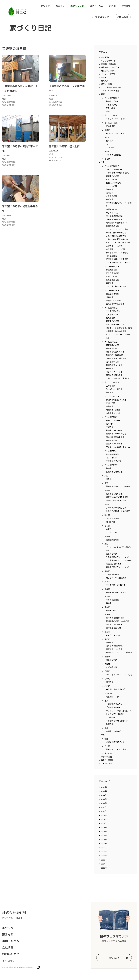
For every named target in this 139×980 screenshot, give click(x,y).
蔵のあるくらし (112, 101)
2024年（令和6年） (109, 64)
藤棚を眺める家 (112, 226)
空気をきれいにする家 (115, 304)
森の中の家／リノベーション (118, 567)
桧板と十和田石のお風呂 (116, 400)
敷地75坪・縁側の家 (114, 355)
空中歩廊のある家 (113, 628)
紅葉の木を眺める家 (114, 472)
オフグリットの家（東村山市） (119, 711)
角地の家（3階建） (114, 410)
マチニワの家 (111, 276)
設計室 (104, 77)
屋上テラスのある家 (114, 444)
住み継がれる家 (112, 362)
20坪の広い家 (112, 667)
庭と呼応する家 (112, 273)
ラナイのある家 (112, 518)
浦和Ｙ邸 (110, 193)
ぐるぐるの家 (111, 179)
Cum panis (110, 147)
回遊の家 (110, 406)
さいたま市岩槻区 (112, 382)
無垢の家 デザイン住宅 (116, 434)
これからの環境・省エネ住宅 (118, 511)
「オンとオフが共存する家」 (118, 173)
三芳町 (107, 151)
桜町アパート (111, 141)
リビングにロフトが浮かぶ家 (118, 242)
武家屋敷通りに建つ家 (115, 742)
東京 (106, 701)
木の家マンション (113, 413)
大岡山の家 (111, 717)
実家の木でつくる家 (114, 649)
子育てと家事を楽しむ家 (116, 508)
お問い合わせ (11, 954)
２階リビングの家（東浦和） (118, 378)
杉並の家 (110, 724)
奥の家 (109, 603)
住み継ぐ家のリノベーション (118, 557)
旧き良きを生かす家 (114, 646)
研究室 (112, 6)
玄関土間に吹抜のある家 (116, 331)
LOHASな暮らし (108, 763)
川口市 (107, 137)
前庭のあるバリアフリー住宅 (118, 486)
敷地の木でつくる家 (114, 365)
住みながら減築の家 (114, 169)
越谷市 (107, 596)
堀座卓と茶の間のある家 (116, 500)
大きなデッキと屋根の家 (116, 578)
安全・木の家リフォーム (116, 592)
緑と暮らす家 (111, 660)
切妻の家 (110, 297)
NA (107, 144)
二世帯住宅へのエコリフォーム (119, 560)
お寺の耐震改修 (112, 454)
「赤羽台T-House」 (114, 707)
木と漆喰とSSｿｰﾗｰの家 (116, 249)
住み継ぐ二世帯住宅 (114, 216)
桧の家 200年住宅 (114, 430)
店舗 (103, 94)
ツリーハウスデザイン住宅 (117, 229)
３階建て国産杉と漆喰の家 (117, 239)
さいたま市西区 (111, 451)
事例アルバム (96, 6)
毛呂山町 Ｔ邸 (112, 697)
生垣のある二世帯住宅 (115, 618)
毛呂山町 (108, 693)
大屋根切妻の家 (112, 540)
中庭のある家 (111, 440)
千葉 (103, 735)
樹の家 (109, 479)
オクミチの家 (111, 196)
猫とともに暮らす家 (114, 494)
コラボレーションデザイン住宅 (119, 328)
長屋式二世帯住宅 (113, 183)
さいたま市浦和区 (112, 98)
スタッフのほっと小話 (110, 91)
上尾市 (107, 130)
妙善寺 (109, 529)
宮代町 (107, 679)
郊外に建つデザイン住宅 (116, 749)
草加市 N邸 (111, 610)
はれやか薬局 (111, 105)
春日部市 (108, 526)
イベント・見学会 (108, 74)
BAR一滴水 (110, 108)
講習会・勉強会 (107, 760)
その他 (107, 159)
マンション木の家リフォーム (118, 447)
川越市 (107, 571)
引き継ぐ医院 (111, 256)
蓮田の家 (110, 642)
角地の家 (110, 368)
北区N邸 (109, 424)
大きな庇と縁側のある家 (116, 286)
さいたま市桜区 (111, 123)
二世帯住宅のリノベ (114, 311)
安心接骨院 (111, 126)
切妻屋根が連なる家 (114, 219)
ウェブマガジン (99, 17)
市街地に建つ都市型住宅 (116, 233)
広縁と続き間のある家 (115, 437)
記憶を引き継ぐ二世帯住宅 (117, 259)
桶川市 (107, 515)
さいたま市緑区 (111, 342)
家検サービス (106, 84)
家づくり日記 (77, 6)
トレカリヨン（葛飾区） (116, 714)
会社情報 (126, 6)
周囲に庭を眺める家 (114, 375)
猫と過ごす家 (111, 554)
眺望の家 (110, 199)
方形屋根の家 (111, 209)
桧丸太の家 (111, 318)
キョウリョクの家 (113, 635)
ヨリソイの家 (111, 458)
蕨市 (106, 483)
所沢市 (107, 614)
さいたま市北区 (111, 417)
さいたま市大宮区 (112, 266)
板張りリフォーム (113, 420)
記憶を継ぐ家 (111, 270)
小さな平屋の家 (112, 600)
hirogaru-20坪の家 (114, 564)
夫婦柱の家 (111, 403)
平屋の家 (110, 427)
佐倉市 (107, 739)
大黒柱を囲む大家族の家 (116, 236)
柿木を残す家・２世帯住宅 (117, 253)
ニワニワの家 (111, 186)
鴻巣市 (107, 589)
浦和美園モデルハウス (110, 67)
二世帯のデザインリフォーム (118, 263)
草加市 (107, 607)
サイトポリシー (9, 961)
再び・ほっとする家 (114, 372)
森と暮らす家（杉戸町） (116, 689)
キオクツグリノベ (113, 461)
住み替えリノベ (112, 315)
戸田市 (107, 476)
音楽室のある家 (112, 176)
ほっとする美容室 (113, 155)
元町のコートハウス (114, 246)
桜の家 (109, 468)
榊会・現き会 (106, 757)
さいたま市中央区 (112, 291)
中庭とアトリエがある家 (116, 358)
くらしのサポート (108, 61)
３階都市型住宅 (112, 574)
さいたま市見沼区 (112, 396)
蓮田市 (107, 639)
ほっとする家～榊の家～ (111, 87)
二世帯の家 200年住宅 (116, 585)
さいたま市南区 (111, 115)
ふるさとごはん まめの (116, 119)
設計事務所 (105, 57)
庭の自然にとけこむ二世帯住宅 (119, 652)
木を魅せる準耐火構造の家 (117, 721)
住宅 (103, 162)
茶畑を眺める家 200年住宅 (118, 621)
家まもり (60, 6)
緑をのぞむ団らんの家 (115, 352)
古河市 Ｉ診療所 (113, 731)
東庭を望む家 (111, 348)
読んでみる (114, 958)
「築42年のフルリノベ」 (116, 704)
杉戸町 (107, 686)
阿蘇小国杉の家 (112, 345)
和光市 (107, 632)
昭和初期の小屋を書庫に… (117, 223)
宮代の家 (110, 682)
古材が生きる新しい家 (115, 324)
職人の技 (105, 81)
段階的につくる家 (113, 300)
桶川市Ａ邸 (111, 522)
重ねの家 (108, 753)
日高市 (107, 671)
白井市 (107, 746)
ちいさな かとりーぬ (115, 133)
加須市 (107, 536)
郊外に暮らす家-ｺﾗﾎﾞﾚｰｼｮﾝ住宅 (119, 675)
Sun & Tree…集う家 (114, 389)
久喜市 (107, 582)
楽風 (108, 111)
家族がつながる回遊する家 (117, 497)
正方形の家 (111, 386)
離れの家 (110, 392)
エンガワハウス (112, 532)
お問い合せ (123, 17)
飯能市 (107, 657)
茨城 (106, 728)
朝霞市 (107, 504)
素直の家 (110, 283)
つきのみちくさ (112, 213)
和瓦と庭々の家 (112, 294)
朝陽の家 (110, 189)
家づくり (45, 6)
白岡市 (107, 664)
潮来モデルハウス (108, 71)
